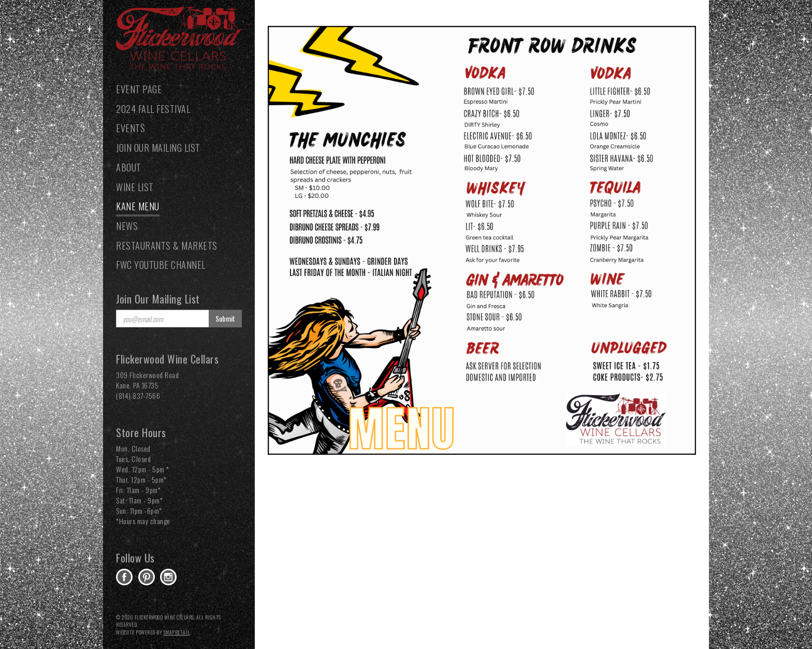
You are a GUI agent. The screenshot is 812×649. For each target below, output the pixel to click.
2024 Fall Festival (153, 109)
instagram (168, 577)
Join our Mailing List (158, 148)
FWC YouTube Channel (161, 265)
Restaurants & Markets (167, 246)
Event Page (139, 89)
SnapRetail (177, 632)
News (127, 226)
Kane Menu (138, 206)
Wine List (135, 187)
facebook (124, 577)
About (129, 167)
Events (130, 128)
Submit (225, 318)
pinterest (147, 577)
